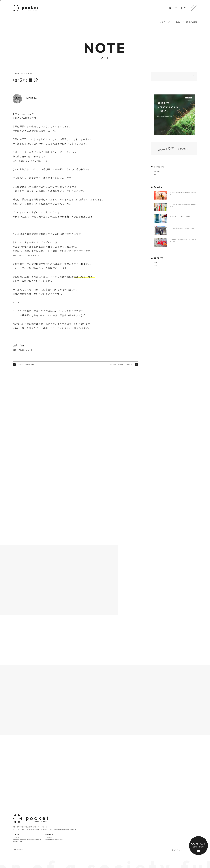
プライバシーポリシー (180, 850)
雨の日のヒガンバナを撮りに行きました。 (122, 364)
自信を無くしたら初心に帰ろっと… (27, 364)
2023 (155, 263)
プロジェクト (158, 171)
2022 (155, 266)
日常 (155, 175)
